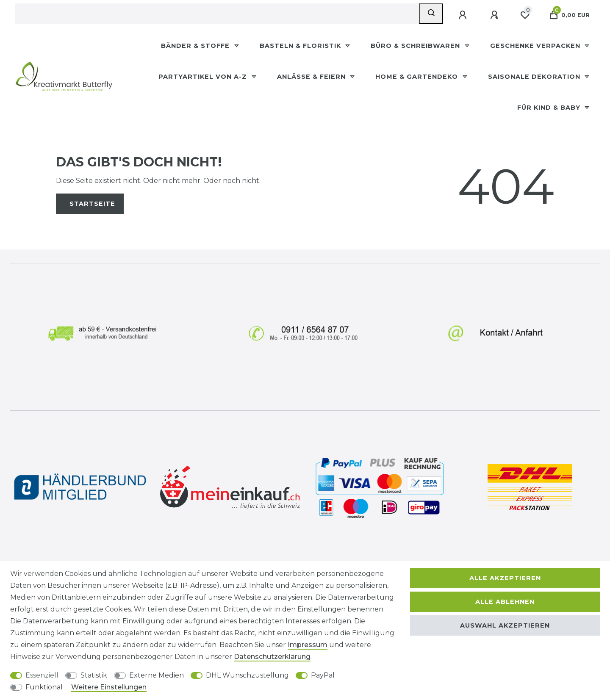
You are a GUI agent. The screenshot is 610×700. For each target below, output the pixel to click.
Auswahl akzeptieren (505, 625)
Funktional (44, 687)
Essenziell (42, 675)
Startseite (92, 204)
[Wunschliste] (525, 15)
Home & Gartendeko (418, 77)
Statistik (94, 675)
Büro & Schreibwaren (416, 46)
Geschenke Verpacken (536, 46)
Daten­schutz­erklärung (272, 657)
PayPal (323, 675)
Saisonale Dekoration (535, 77)
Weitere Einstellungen (109, 687)
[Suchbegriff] (217, 14)
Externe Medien (157, 675)
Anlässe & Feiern (312, 77)
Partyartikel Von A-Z (204, 77)
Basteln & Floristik (301, 46)
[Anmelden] (463, 15)
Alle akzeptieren (505, 578)
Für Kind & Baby (550, 108)
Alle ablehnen (505, 602)
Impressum (308, 645)
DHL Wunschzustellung (247, 675)
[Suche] (431, 14)
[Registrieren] (495, 15)
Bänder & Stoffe (196, 46)
